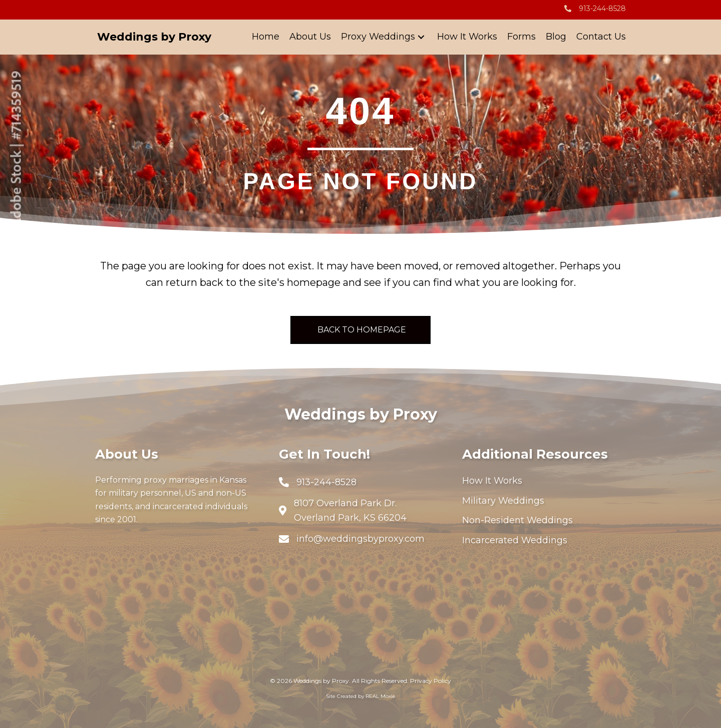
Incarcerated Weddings (515, 540)
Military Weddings (503, 501)
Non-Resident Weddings (517, 520)
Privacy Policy (431, 681)
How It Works (492, 481)
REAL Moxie (381, 696)
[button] (421, 37)
